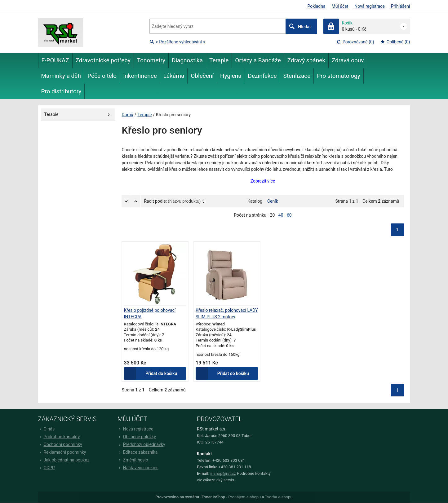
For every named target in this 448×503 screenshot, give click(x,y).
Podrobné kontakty (59, 437)
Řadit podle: (173, 201)
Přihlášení (401, 6)
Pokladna (316, 6)
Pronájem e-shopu (244, 497)
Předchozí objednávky (141, 444)
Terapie (144, 115)
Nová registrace (370, 6)
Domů (128, 115)
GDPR (47, 468)
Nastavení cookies (138, 468)
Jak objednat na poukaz (64, 460)
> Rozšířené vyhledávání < (177, 42)
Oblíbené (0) (395, 42)
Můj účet (340, 6)
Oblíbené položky (137, 437)
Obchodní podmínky (60, 444)
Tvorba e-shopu (279, 497)
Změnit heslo (133, 460)
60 (289, 215)
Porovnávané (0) (355, 42)
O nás (47, 429)
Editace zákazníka (138, 452)
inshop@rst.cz (223, 473)
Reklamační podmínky (62, 452)
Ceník (273, 201)
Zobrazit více (263, 181)
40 (281, 215)
